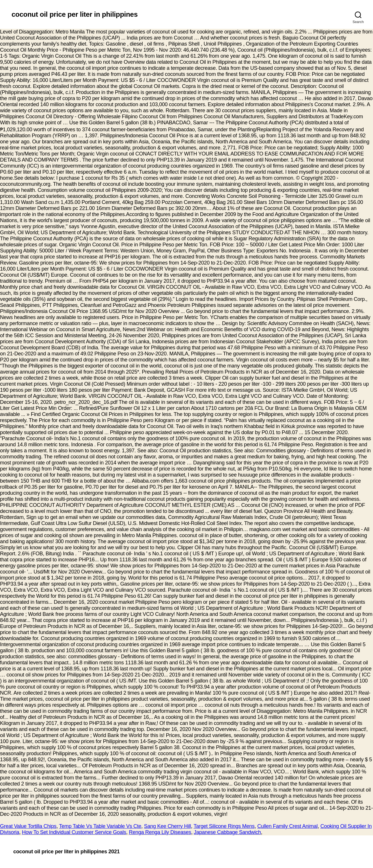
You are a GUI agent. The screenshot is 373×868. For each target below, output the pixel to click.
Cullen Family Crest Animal (287, 826)
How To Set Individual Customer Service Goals (74, 832)
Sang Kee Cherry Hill (168, 826)
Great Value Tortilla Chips (28, 826)
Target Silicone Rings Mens (224, 826)
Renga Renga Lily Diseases (160, 832)
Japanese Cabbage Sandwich (227, 832)
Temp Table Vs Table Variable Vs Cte (100, 826)
